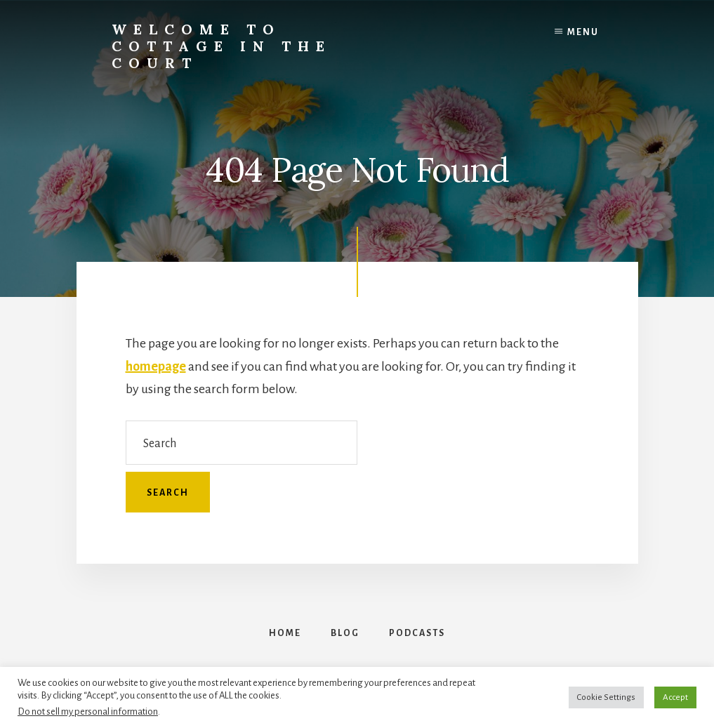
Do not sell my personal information (88, 712)
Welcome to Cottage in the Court (222, 46)
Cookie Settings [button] (606, 697)
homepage (156, 366)
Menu (583, 32)
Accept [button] (675, 697)
